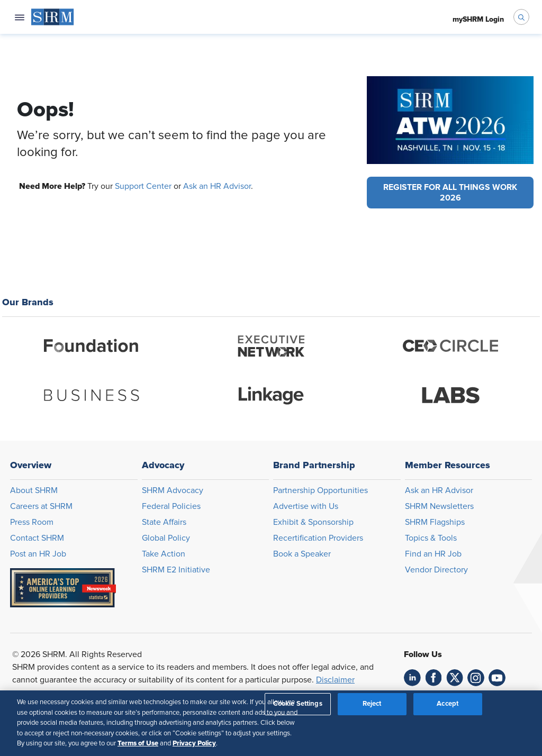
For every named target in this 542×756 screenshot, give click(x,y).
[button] (450, 193)
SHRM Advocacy (173, 490)
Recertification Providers (318, 538)
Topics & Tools (431, 538)
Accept (448, 704)
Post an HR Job (38, 554)
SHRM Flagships (435, 522)
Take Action (164, 554)
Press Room (32, 522)
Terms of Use (138, 743)
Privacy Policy (194, 743)
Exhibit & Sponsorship (313, 522)
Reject (372, 704)
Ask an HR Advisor (217, 186)
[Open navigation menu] (20, 17)
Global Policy (166, 538)
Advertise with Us (306, 506)
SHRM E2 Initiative (176, 570)
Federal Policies (171, 506)
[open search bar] (521, 17)
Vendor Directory (436, 570)
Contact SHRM (37, 538)
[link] (412, 678)
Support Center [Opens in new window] (143, 186)
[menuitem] (53, 17)
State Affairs (164, 522)
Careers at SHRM (41, 506)
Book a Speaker (302, 554)
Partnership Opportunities (320, 490)
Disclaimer (335, 680)
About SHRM (34, 490)
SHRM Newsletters (439, 506)
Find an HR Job (433, 554)
